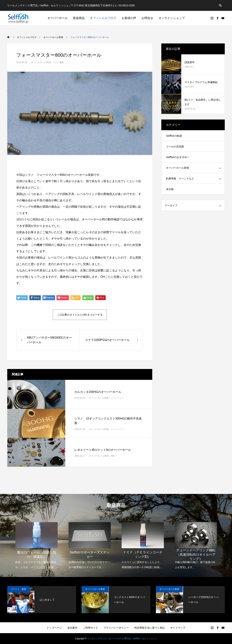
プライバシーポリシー (116, 628)
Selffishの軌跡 (174, 136)
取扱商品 (79, 18)
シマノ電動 (58, 62)
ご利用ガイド (90, 628)
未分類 (170, 189)
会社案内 (72, 628)
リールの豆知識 (175, 146)
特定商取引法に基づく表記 (150, 628)
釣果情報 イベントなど (180, 179)
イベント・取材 (18, 589)
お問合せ (147, 18)
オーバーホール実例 (41, 62)
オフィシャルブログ (103, 18)
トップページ (54, 628)
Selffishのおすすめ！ (178, 157)
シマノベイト (117, 398)
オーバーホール (57, 18)
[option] (37, 543)
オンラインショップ (172, 18)
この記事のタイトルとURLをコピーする (80, 315)
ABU (113, 456)
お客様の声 (129, 18)
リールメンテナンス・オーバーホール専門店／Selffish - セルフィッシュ (122, 639)
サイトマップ (178, 628)
